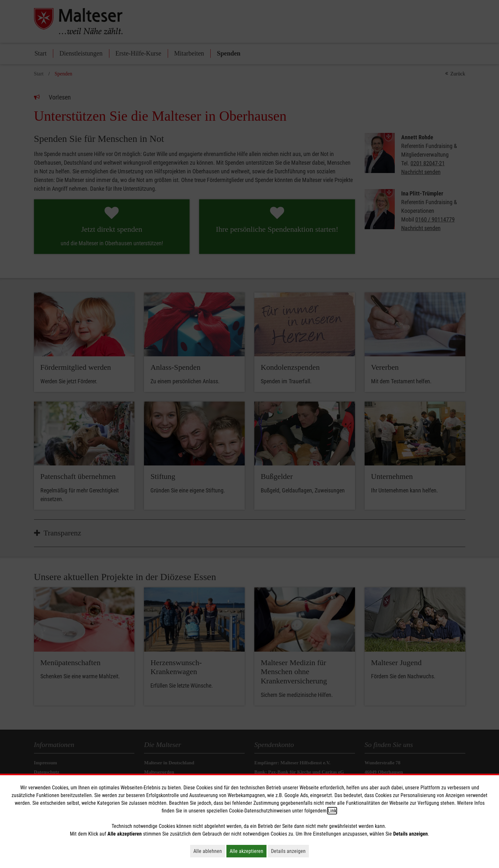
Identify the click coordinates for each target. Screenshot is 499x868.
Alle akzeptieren (248, 851)
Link (332, 811)
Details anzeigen (290, 851)
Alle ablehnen (209, 851)
